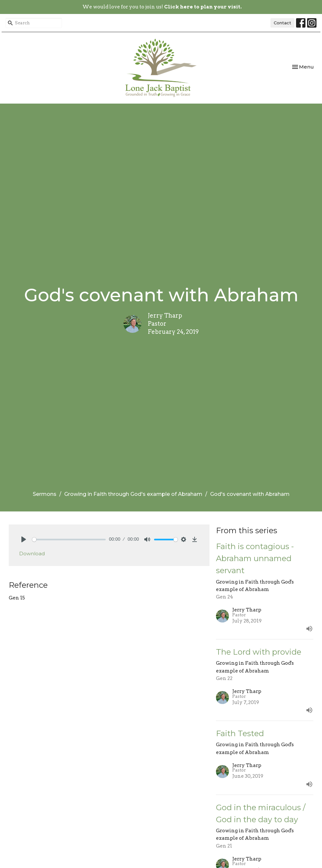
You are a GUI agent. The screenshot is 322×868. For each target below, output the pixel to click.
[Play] (24, 539)
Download (32, 554)
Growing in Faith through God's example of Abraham (133, 494)
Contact (282, 23)
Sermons (45, 494)
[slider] (69, 540)
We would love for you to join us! (162, 7)
